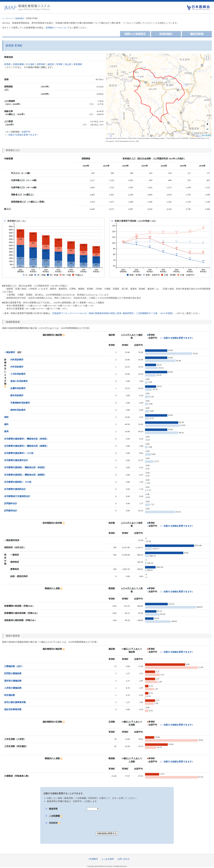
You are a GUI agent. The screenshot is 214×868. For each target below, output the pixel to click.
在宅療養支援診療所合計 (16, 460)
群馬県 (7, 64)
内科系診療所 (17, 360)
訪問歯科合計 (11, 503)
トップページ (8, 18)
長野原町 (41, 64)
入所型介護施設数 (13, 688)
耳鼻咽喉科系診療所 (20, 403)
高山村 (68, 64)
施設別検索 (197, 34)
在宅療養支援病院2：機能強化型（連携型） (25, 475)
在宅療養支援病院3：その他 (18, 482)
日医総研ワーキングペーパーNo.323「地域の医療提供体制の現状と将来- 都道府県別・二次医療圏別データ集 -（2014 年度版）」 (114, 313)
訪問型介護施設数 (13, 673)
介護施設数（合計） (14, 666)
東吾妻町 (78, 64)
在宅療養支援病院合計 (15, 489)
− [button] (207, 129)
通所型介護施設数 (13, 681)
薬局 (6, 431)
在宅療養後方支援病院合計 (17, 496)
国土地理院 (206, 135)
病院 (6, 417)
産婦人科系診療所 (19, 381)
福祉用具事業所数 (13, 709)
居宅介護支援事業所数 (15, 702)
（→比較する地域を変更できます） (177, 338)
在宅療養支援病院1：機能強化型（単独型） (25, 467)
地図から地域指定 (135, 34)
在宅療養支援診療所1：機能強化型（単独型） (26, 439)
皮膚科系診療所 (18, 388)
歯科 (6, 424)
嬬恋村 (51, 64)
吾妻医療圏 (18, 64)
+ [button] (207, 124)
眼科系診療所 (17, 395)
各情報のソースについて (58, 28)
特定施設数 (10, 695)
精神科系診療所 (18, 410)
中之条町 (30, 64)
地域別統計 (20, 18)
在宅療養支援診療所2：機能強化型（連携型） (26, 446)
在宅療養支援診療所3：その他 (19, 453)
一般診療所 (10, 352)
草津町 (60, 64)
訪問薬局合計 (11, 511)
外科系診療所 (17, 367)
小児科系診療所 (18, 374)
